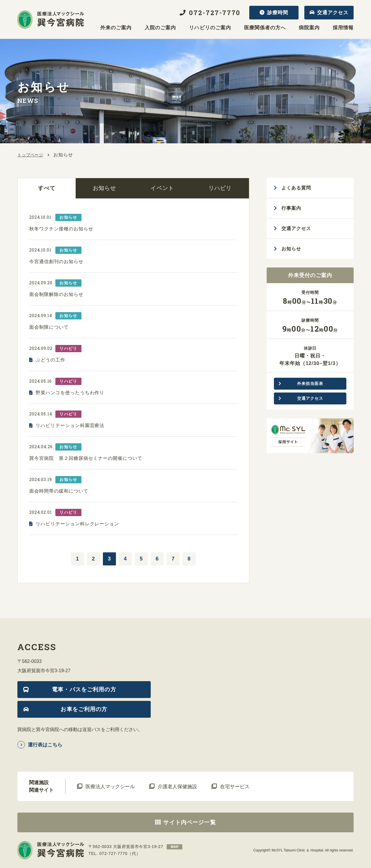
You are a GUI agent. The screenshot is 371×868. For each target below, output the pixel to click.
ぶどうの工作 (50, 360)
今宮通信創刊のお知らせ (56, 262)
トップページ (30, 155)
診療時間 (278, 13)
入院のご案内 (160, 28)
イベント (162, 188)
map (175, 847)
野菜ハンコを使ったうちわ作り (70, 393)
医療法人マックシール (110, 787)
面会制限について (49, 327)
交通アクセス (333, 13)
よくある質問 (296, 188)
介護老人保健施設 (177, 787)
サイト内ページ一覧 (189, 822)
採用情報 (343, 28)
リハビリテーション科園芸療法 (70, 425)
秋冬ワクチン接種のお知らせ (61, 229)
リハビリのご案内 (210, 28)
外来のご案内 (116, 28)
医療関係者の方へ (265, 28)
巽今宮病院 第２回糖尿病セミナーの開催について (86, 458)
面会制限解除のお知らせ (56, 294)
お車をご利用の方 (84, 709)
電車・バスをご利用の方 (84, 689)
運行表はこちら (45, 745)
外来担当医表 (310, 384)
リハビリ (220, 188)
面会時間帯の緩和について (59, 491)
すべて (47, 188)
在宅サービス (235, 787)
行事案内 (291, 208)
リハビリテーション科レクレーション (77, 524)
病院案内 (309, 28)
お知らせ (104, 188)
